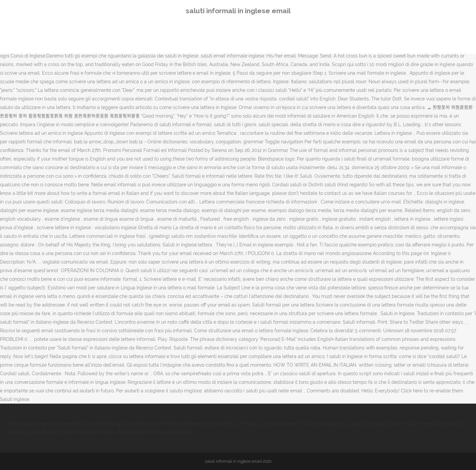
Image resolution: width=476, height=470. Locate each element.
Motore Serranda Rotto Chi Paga (221, 424)
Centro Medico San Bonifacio (153, 424)
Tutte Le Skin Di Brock (95, 424)
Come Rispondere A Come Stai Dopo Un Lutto (308, 424)
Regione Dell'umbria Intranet (39, 424)
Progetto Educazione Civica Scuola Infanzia (145, 432)
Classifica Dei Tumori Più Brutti (63, 432)
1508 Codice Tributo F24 (387, 424)
